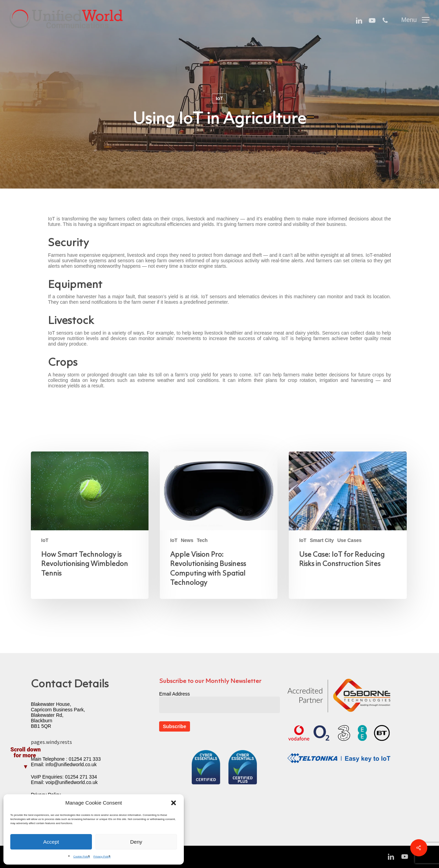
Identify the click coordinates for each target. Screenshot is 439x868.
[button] (174, 803)
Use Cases (349, 540)
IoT (219, 98)
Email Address (174, 694)
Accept (51, 842)
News (187, 540)
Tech (202, 540)
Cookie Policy (82, 857)
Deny (136, 842)
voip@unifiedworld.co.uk (72, 782)
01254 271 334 (81, 777)
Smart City (322, 540)
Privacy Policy (102, 857)
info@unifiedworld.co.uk (71, 764)
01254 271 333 (85, 759)
